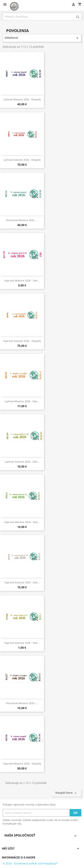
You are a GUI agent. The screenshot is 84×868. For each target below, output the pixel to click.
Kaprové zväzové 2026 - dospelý (22, 341)
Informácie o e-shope (19, 857)
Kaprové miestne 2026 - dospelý (22, 764)
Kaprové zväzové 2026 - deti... (22, 582)
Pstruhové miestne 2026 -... (22, 220)
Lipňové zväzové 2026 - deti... (22, 462)
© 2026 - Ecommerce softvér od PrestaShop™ (30, 863)
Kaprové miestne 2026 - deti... (22, 281)
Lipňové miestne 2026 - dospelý (22, 99)
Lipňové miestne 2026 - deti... (22, 401)
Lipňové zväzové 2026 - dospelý (22, 160)
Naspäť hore (66, 793)
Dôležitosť (42, 38)
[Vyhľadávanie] (42, 17)
